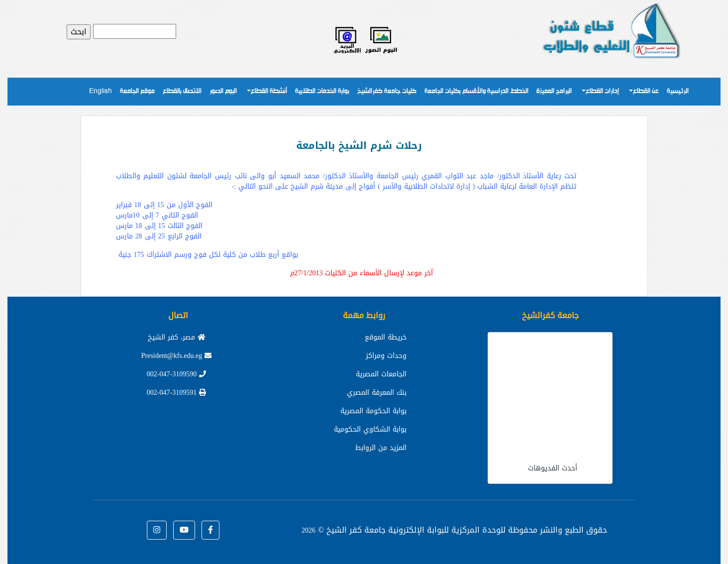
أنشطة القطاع (269, 91)
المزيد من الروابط (381, 448)
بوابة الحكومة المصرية (373, 411)
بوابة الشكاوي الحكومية (370, 429)
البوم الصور (223, 91)
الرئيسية (678, 91)
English (101, 91)
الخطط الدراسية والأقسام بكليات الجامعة (476, 91)
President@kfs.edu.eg (177, 356)
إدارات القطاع (602, 91)
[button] (210, 530)
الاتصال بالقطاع (182, 91)
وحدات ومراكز (386, 356)
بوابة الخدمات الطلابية (322, 91)
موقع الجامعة (137, 91)
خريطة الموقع (386, 337)
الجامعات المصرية (381, 374)
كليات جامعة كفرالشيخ (387, 91)
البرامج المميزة (554, 91)
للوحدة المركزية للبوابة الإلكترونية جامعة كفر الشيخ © (404, 530)
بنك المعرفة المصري (377, 393)
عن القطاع (646, 91)
